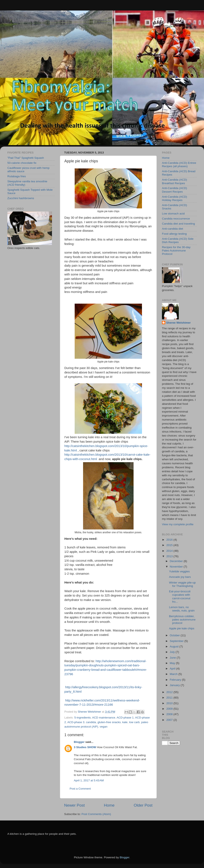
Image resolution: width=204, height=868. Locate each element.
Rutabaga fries (17, 176)
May (173, 663)
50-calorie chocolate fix (22, 163)
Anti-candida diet (173, 229)
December (177, 561)
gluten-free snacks (109, 722)
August (175, 646)
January (175, 685)
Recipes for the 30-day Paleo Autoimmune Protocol (176, 251)
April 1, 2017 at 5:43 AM (89, 780)
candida (91, 722)
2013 (170, 556)
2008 (170, 714)
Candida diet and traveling (178, 224)
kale (125, 722)
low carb (134, 722)
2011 (170, 698)
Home (109, 805)
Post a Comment (80, 789)
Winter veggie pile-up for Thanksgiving (182, 584)
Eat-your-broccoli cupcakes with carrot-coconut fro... (180, 597)
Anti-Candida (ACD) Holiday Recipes (174, 198)
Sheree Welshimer (178, 323)
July (173, 652)
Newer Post (74, 805)
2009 (170, 709)
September (177, 641)
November (177, 567)
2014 (170, 551)
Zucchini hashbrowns (21, 198)
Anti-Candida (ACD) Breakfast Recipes (174, 181)
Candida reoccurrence (176, 219)
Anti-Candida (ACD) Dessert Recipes (174, 190)
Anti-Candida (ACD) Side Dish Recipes (178, 240)
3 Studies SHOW (85, 747)
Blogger (79, 742)
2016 (170, 540)
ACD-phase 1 (125, 718)
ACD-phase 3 (76, 722)
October (175, 635)
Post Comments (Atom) (96, 814)
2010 (170, 703)
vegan (104, 727)
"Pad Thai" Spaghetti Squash (26, 158)
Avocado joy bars (180, 577)
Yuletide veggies (179, 571)
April (173, 669)
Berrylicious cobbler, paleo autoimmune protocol (182, 620)
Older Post (143, 805)
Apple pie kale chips (182, 628)
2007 (170, 720)
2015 (170, 545)
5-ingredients (82, 718)
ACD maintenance (104, 718)
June (173, 658)
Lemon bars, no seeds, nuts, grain (182, 609)
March (174, 674)
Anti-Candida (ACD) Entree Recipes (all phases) (179, 165)
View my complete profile (178, 524)
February (176, 680)
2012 (170, 692)
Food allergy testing (174, 234)
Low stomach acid (173, 214)
